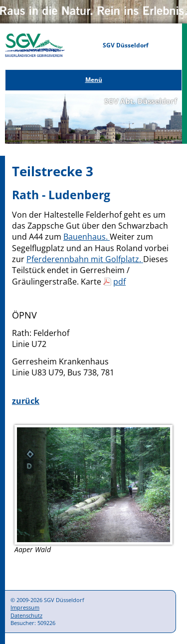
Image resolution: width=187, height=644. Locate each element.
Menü (94, 80)
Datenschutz (26, 615)
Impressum (25, 607)
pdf (119, 282)
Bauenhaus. (87, 237)
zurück (26, 401)
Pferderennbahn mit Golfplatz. (85, 259)
